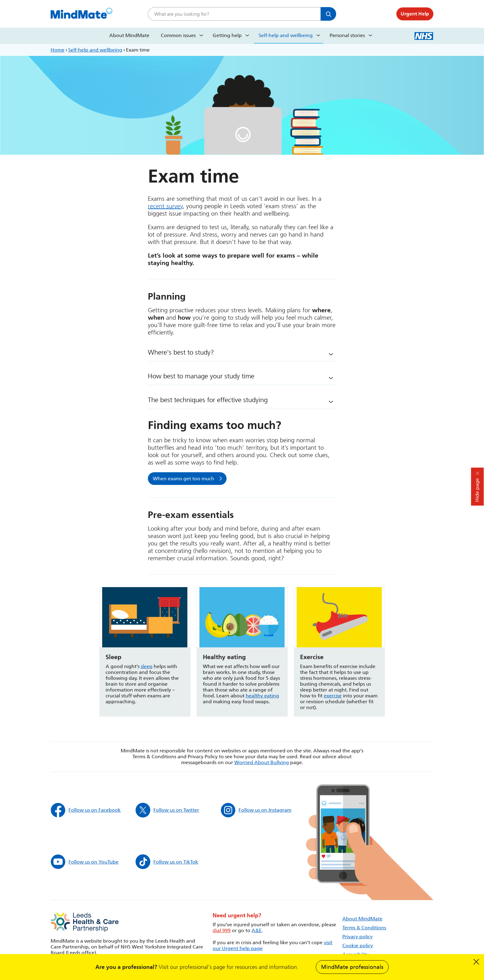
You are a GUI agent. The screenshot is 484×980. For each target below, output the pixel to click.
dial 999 (222, 930)
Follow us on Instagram (256, 810)
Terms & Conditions (364, 928)
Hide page (477, 490)
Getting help (227, 35)
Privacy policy (357, 937)
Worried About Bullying (262, 762)
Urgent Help (415, 14)
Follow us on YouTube (85, 862)
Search (328, 14)
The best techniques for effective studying (208, 400)
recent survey (165, 206)
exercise (333, 696)
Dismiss (476, 962)
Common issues (178, 35)
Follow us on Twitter (167, 810)
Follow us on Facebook (86, 810)
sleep (147, 666)
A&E (257, 930)
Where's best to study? (181, 352)
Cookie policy (358, 946)
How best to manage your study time (201, 376)
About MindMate (129, 35)
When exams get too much (184, 479)
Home (58, 50)
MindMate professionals (352, 967)
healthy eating (262, 696)
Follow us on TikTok (167, 862)
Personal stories (347, 35)
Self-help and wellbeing (286, 35)
